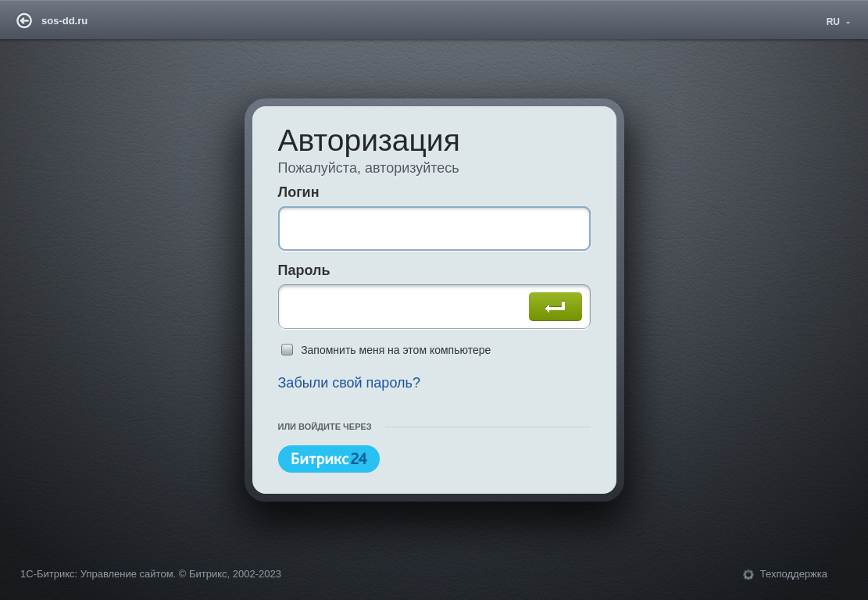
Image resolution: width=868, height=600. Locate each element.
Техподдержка (794, 574)
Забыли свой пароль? (349, 383)
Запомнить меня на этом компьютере (396, 350)
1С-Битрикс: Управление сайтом (97, 574)
